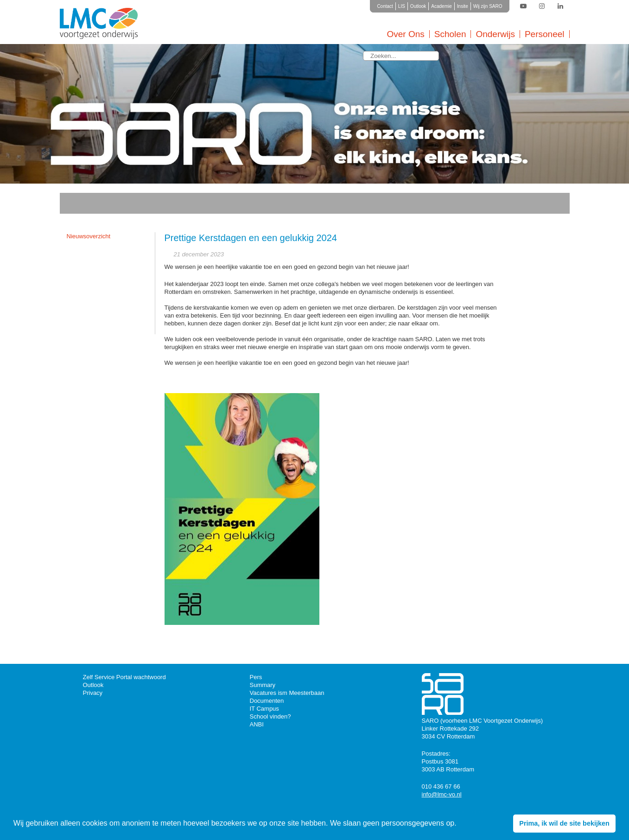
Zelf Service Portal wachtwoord (124, 677)
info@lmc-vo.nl (442, 794)
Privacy (93, 693)
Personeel (545, 34)
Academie (441, 6)
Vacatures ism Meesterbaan (287, 693)
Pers (256, 677)
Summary (263, 685)
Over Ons (405, 34)
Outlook (418, 6)
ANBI (257, 724)
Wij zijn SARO (488, 6)
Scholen (450, 34)
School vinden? (270, 716)
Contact (385, 6)
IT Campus (264, 709)
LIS (402, 6)
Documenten (267, 701)
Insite (463, 6)
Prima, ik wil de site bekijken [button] (564, 823)
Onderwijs (495, 34)
